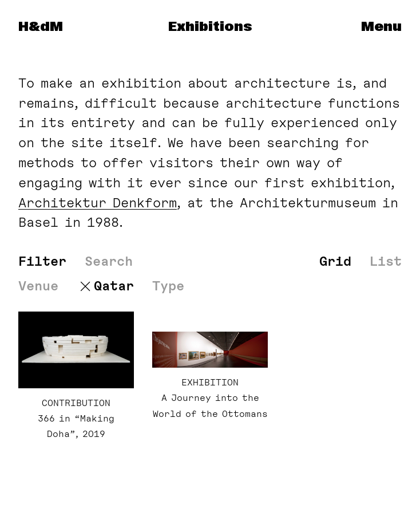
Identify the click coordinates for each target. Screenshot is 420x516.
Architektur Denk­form (98, 203)
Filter (42, 261)
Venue (38, 286)
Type (168, 286)
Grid (335, 261)
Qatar (114, 286)
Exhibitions (210, 27)
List (386, 261)
